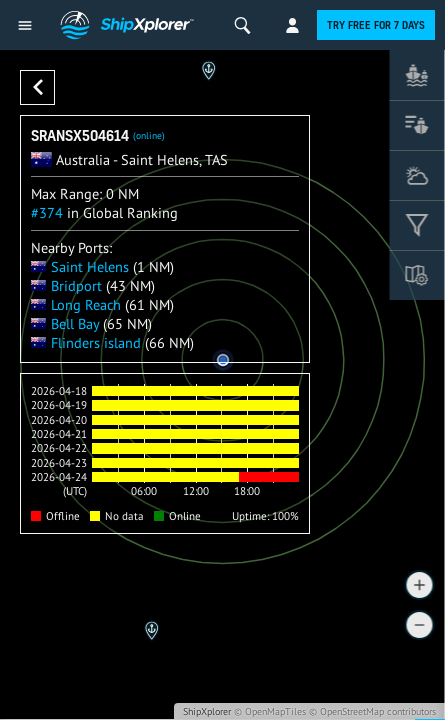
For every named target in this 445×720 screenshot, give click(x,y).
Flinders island (86, 342)
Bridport (66, 285)
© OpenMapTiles (270, 711)
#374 (47, 212)
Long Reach (76, 304)
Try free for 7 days (376, 25)
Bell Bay (65, 323)
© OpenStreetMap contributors (372, 711)
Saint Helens (80, 266)
